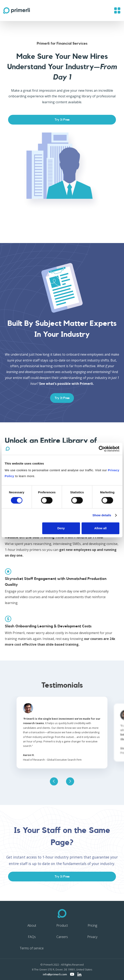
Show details (102, 515)
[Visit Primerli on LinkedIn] (79, 974)
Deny (61, 528)
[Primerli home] (62, 914)
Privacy (92, 937)
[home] (17, 11)
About (32, 925)
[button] (117, 10)
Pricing (92, 925)
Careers (62, 937)
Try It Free (62, 120)
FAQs (32, 937)
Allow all (100, 528)
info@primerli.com (55, 974)
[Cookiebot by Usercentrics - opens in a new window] (102, 449)
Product (62, 925)
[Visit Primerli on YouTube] (72, 974)
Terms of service (32, 948)
